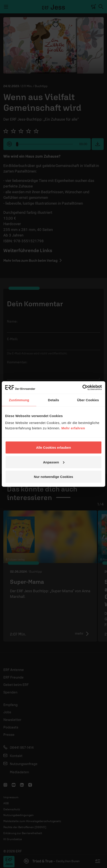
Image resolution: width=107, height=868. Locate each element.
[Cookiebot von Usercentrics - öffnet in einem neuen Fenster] (82, 388)
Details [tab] (53, 400)
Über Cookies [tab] (88, 400)
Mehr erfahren (73, 428)
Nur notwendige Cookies (53, 477)
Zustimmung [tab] (19, 400)
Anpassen (54, 462)
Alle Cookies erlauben (54, 447)
